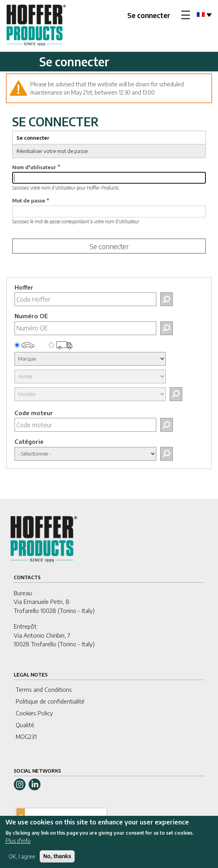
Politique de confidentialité (50, 701)
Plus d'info (18, 845)
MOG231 (26, 737)
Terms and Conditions (44, 689)
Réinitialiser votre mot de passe (52, 151)
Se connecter (149, 15)
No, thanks (57, 861)
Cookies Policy (34, 713)
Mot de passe (29, 201)
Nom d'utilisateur (34, 167)
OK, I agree (22, 861)
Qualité (25, 725)
